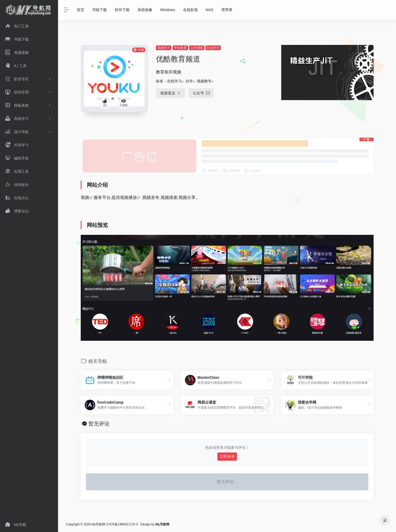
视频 (85, 197)
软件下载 (122, 10)
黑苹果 (227, 10)
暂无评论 (99, 424)
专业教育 (180, 48)
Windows (168, 10)
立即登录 (227, 456)
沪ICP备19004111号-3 (122, 524)
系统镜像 (145, 10)
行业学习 (213, 48)
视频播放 (128, 197)
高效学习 (164, 48)
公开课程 (197, 48)
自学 (189, 81)
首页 (80, 10)
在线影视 (190, 10)
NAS (210, 10)
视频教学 (204, 81)
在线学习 (174, 81)
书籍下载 (99, 10)
